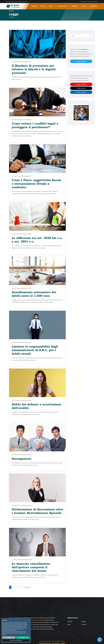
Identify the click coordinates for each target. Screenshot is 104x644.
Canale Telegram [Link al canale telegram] (81, 61)
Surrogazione (21, 459)
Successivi (28, 587)
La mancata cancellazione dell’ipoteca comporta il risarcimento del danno (31, 567)
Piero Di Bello (18, 62)
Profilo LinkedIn (81, 92)
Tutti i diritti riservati (45, 643)
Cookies (63, 643)
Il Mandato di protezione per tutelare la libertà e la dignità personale (34, 69)
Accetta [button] (23, 637)
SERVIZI (43, 6)
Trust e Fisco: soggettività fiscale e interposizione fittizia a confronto (36, 184)
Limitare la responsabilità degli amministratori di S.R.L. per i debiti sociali (35, 350)
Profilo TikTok (81, 88)
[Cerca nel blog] (90, 36)
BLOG (51, 6)
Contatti (84, 624)
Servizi (84, 622)
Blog (69, 624)
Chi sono (70, 622)
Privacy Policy (56, 643)
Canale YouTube (81, 84)
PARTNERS (75, 6)
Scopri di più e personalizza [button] (16, 640)
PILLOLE (84, 6)
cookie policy (20, 627)
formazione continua (38, 620)
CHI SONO (34, 6)
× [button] (29, 620)
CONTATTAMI (94, 6)
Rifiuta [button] (9, 637)
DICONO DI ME (63, 6)
